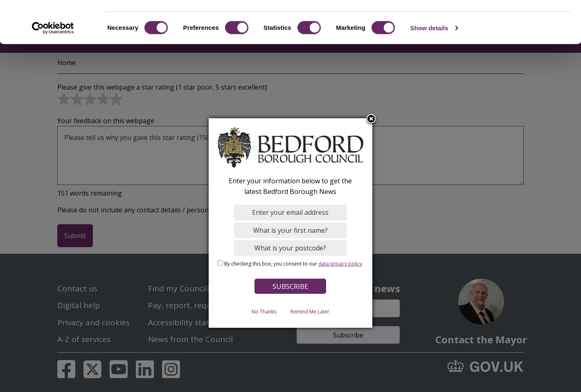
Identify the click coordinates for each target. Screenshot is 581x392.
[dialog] (290, 223)
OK (513, 20)
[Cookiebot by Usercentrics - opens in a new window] (53, 63)
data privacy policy (340, 263)
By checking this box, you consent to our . (294, 263)
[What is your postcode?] (291, 248)
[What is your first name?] (291, 230)
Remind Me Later (310, 311)
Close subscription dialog (372, 119)
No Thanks (264, 311)
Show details (429, 63)
